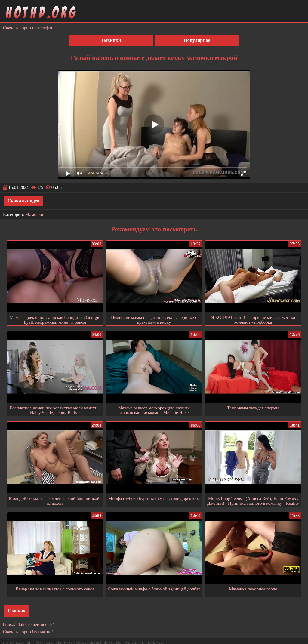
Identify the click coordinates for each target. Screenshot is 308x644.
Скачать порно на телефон (28, 28)
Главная (17, 611)
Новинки (111, 40)
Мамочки (34, 214)
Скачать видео (23, 201)
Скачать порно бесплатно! (28, 632)
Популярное (197, 40)
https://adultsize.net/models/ (28, 624)
